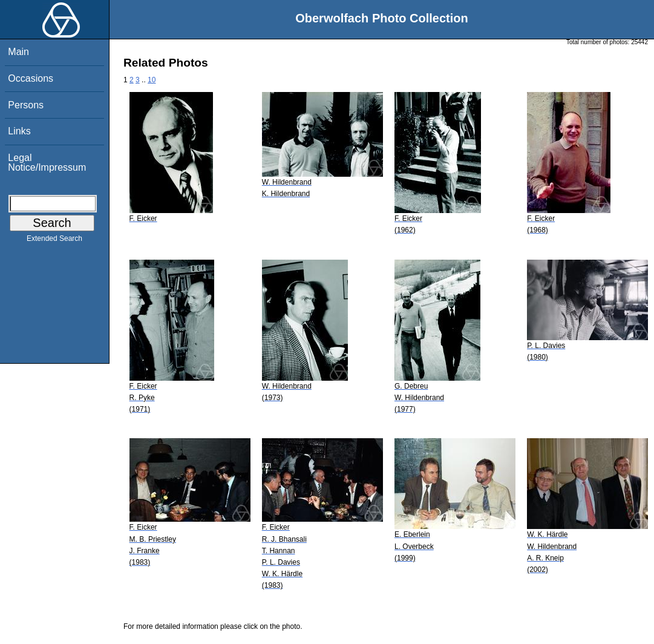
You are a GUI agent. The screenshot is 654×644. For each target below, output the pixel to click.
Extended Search (54, 241)
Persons (26, 105)
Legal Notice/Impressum (47, 163)
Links (19, 131)
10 (152, 80)
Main (18, 52)
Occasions (31, 78)
